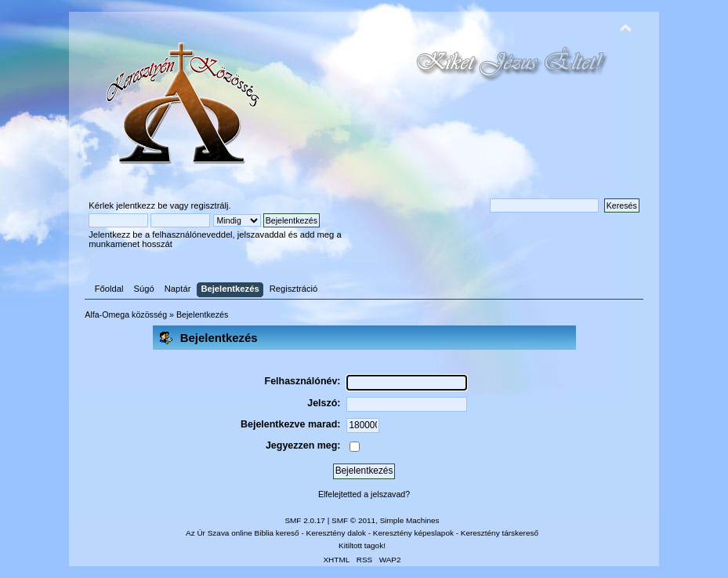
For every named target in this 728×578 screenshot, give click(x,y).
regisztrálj (210, 205)
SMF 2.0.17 (305, 520)
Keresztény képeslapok (413, 533)
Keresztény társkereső (500, 533)
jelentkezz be (141, 205)
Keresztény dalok (336, 533)
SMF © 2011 (353, 520)
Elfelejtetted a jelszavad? (364, 494)
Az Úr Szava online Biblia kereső (243, 533)
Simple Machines (410, 520)
